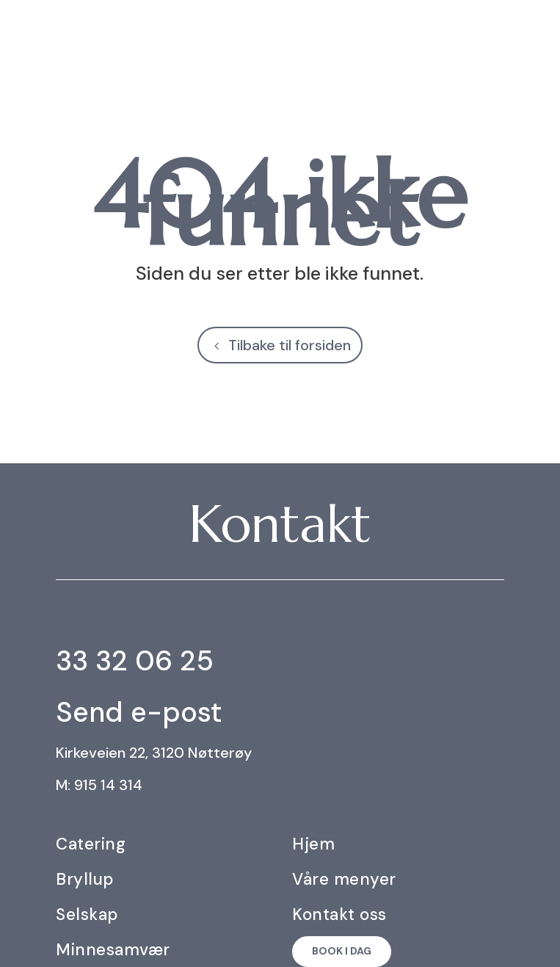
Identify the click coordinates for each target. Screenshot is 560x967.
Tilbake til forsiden (290, 345)
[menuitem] (534, 32)
